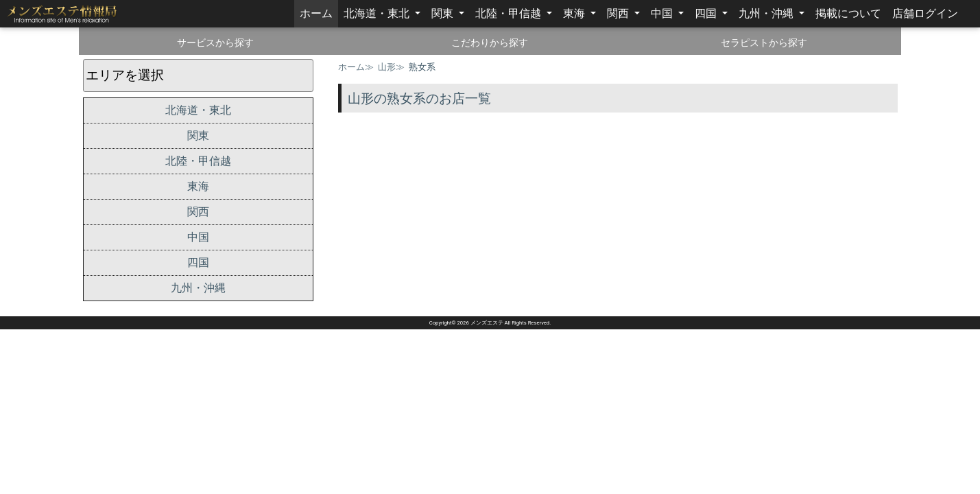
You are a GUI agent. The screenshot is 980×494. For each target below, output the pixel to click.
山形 (387, 67)
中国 (663, 13)
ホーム (319, 12)
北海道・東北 (378, 13)
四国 (707, 13)
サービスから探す (215, 43)
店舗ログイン (925, 13)
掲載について (848, 13)
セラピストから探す (764, 43)
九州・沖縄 (767, 13)
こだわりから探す (490, 43)
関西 (619, 13)
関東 (444, 13)
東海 (575, 13)
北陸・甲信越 (510, 13)
